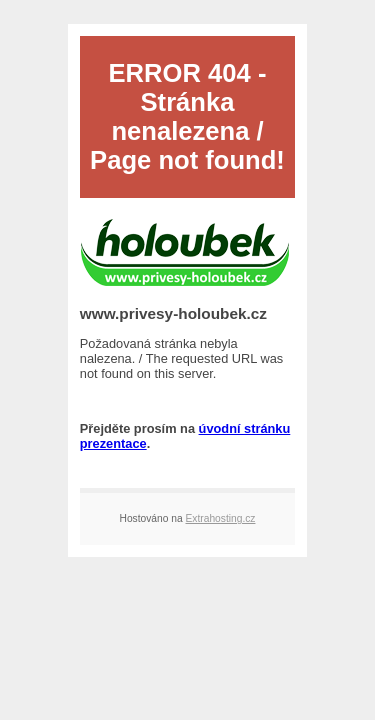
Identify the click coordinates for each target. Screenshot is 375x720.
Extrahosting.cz (221, 518)
